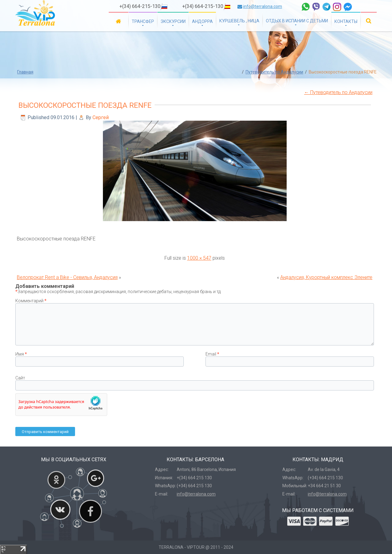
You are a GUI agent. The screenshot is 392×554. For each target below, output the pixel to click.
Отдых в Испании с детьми (297, 21)
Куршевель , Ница (239, 21)
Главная (119, 21)
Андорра (202, 21)
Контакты (346, 21)
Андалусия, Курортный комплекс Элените (326, 277)
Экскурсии (173, 21)
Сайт (20, 378)
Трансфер (143, 21)
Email (212, 354)
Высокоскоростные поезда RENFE (85, 105)
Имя (21, 354)
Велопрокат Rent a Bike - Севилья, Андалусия (67, 277)
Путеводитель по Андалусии (274, 72)
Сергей (101, 117)
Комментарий (31, 301)
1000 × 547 (199, 258)
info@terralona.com (263, 6)
